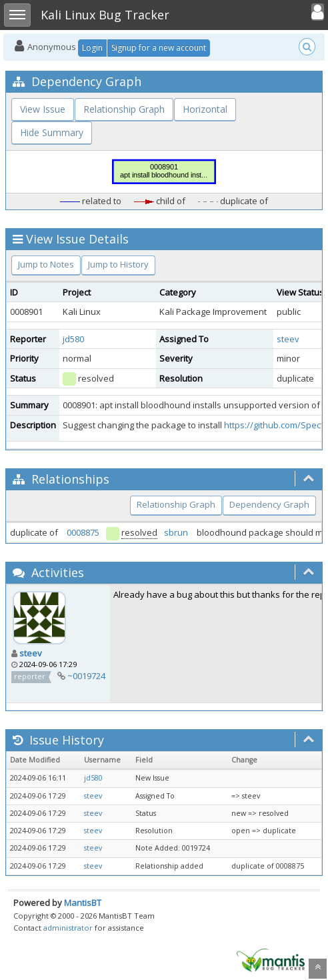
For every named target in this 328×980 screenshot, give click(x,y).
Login (92, 48)
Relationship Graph (124, 109)
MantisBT (83, 903)
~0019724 (86, 676)
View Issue (43, 109)
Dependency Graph (269, 504)
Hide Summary (52, 132)
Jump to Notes (46, 264)
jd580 (73, 339)
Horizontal (205, 109)
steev (288, 339)
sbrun (176, 532)
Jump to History (118, 264)
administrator (68, 928)
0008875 (83, 532)
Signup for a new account (159, 48)
